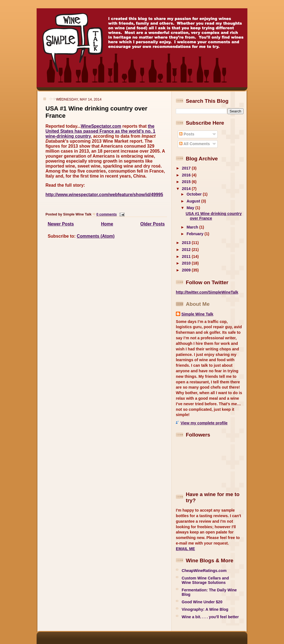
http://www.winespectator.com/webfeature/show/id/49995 (104, 195)
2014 (187, 189)
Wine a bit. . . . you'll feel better (210, 617)
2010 (187, 263)
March (193, 227)
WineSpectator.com (101, 126)
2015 (187, 182)
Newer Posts (61, 224)
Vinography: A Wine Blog (205, 609)
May (191, 208)
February (196, 234)
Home (107, 224)
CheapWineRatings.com (204, 571)
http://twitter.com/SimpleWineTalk (207, 292)
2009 (187, 270)
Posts (187, 134)
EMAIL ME (185, 549)
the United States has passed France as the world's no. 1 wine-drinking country (100, 131)
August (194, 201)
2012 (187, 250)
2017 (187, 168)
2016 (187, 175)
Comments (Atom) (96, 236)
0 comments (107, 214)
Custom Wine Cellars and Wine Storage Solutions (205, 580)
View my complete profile (204, 423)
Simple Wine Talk (197, 314)
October (195, 194)
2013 (187, 243)
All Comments (194, 144)
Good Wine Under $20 (202, 602)
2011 (187, 256)
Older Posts (153, 224)
